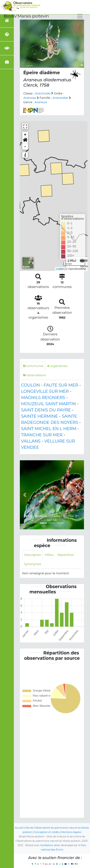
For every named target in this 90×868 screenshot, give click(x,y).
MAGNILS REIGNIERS (43, 398)
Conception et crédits (47, 832)
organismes (57, 366)
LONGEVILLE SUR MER (45, 391)
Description (33, 555)
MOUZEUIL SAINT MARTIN (48, 404)
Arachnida (43, 93)
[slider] (82, 261)
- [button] (25, 147)
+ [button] (25, 135)
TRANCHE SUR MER (42, 435)
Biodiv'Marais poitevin (26, 16)
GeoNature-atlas (50, 845)
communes (33, 366)
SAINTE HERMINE (39, 416)
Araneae (30, 98)
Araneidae (60, 98)
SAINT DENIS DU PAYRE (46, 410)
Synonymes (33, 564)
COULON (30, 385)
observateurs (34, 375)
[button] (25, 141)
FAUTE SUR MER (61, 385)
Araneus (41, 102)
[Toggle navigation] (80, 16)
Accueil (19, 828)
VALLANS (31, 441)
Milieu (49, 555)
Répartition (66, 555)
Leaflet (60, 269)
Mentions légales (71, 832)
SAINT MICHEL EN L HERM (49, 429)
